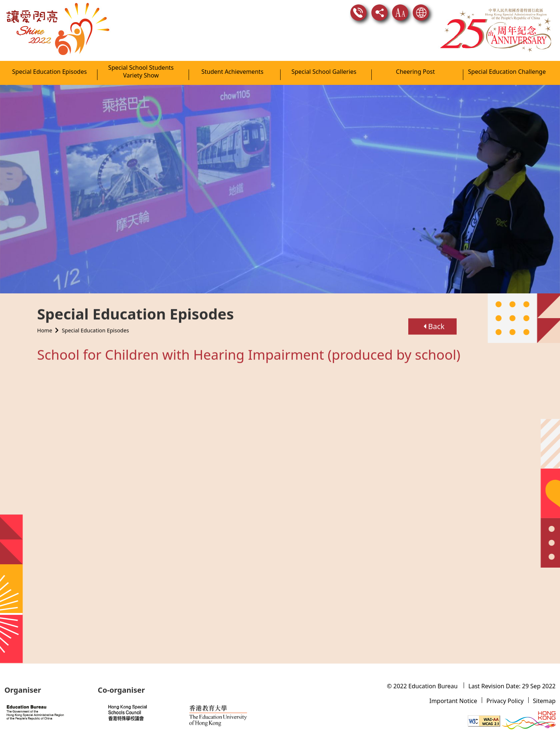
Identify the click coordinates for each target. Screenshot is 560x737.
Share (379, 13)
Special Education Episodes (95, 327)
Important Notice (453, 701)
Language (421, 13)
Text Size (400, 13)
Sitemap (544, 701)
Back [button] (434, 323)
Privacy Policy (505, 701)
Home (45, 327)
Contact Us (358, 13)
